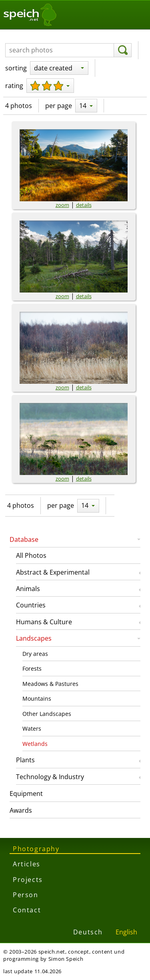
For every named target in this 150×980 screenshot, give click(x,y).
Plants (25, 760)
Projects (28, 880)
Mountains (37, 698)
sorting (16, 68)
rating (14, 86)
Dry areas (35, 654)
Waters (32, 728)
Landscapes (34, 638)
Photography (36, 849)
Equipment (26, 794)
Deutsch (88, 932)
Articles (27, 864)
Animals (28, 589)
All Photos (31, 555)
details (84, 205)
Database (24, 539)
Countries (31, 605)
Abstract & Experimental (53, 572)
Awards (21, 810)
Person (26, 895)
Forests (32, 668)
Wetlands (35, 744)
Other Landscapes (47, 714)
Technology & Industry (50, 777)
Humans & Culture (44, 622)
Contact (27, 910)
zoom (62, 205)
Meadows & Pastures (50, 684)
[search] (123, 50)
